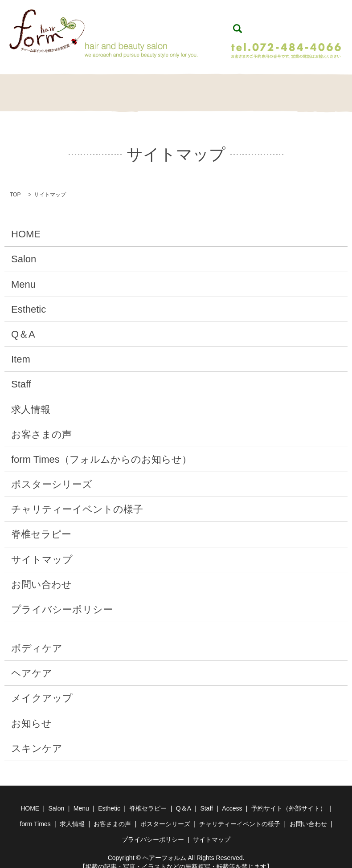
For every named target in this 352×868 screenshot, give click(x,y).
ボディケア (37, 639)
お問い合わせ (41, 575)
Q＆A (213, 88)
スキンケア (37, 739)
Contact (327, 88)
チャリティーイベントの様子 (77, 500)
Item (251, 88)
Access (232, 799)
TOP (15, 185)
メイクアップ (42, 689)
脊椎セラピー (176, 88)
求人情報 (31, 400)
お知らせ (31, 714)
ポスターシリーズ (52, 475)
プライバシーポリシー (62, 600)
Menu (101, 88)
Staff (289, 88)
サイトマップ (42, 550)
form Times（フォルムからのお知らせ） (101, 450)
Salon (63, 88)
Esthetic (138, 88)
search (237, 24)
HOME (25, 88)
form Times (35, 815)
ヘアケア (32, 664)
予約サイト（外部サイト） (289, 799)
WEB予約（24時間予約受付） (289, 23)
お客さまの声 (41, 425)
